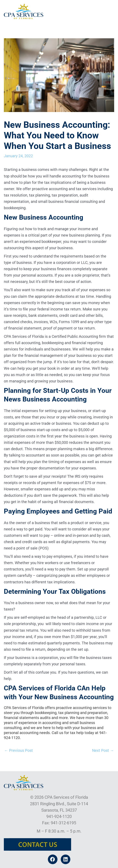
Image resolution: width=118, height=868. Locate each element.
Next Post (103, 750)
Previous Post (19, 750)
